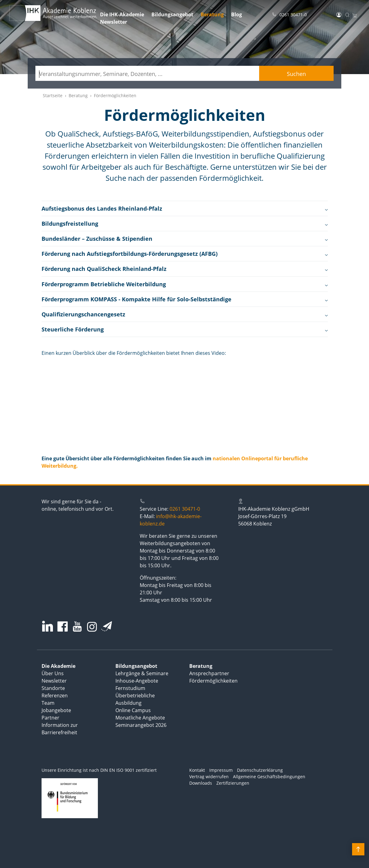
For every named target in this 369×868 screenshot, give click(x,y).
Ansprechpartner (209, 673)
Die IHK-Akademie (122, 14)
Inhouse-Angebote (137, 681)
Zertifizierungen (233, 783)
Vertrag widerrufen (209, 777)
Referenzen (55, 696)
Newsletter (114, 22)
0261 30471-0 (185, 509)
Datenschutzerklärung (260, 770)
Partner (50, 718)
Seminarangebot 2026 (141, 725)
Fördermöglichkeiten (213, 681)
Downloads (201, 783)
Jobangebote (56, 710)
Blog (237, 14)
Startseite (53, 95)
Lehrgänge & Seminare (142, 673)
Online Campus (133, 710)
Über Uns (53, 673)
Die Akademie (58, 666)
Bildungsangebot (172, 14)
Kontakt (197, 770)
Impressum (221, 770)
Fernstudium (130, 688)
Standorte (53, 688)
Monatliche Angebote (140, 718)
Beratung (212, 14)
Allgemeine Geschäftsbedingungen (269, 777)
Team (48, 703)
